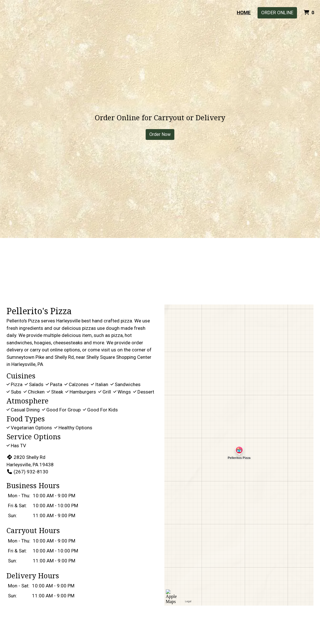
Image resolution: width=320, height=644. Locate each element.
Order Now (160, 134)
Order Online (277, 13)
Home (244, 13)
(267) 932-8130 (27, 472)
